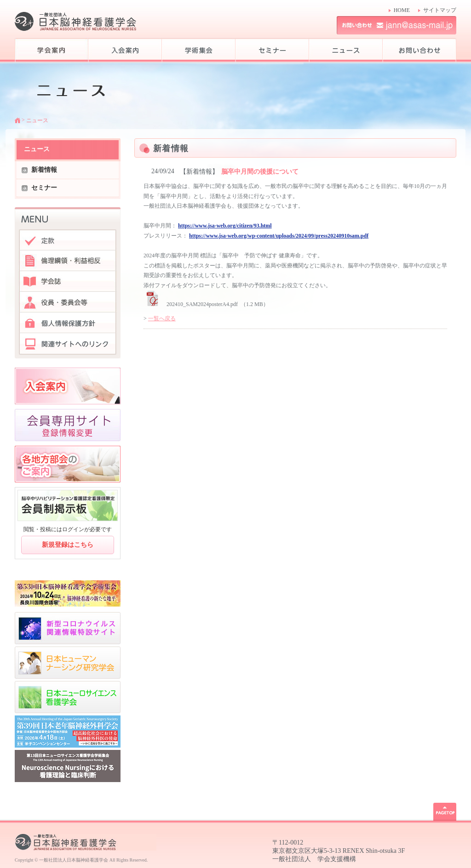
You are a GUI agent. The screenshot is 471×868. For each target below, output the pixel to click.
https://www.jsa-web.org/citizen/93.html (225, 226)
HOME (402, 10)
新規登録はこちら (68, 545)
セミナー (44, 188)
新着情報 (44, 170)
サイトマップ (440, 10)
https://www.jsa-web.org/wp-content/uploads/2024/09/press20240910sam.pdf (279, 236)
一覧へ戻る (162, 318)
